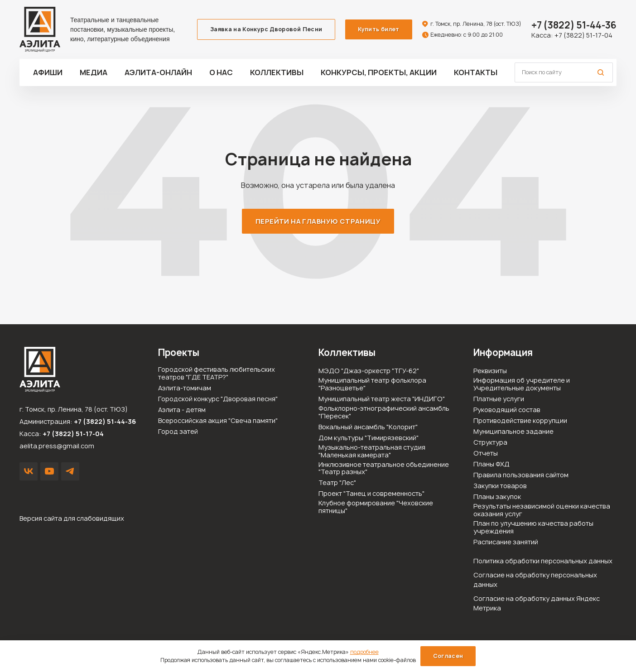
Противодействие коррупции (520, 421)
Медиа (94, 72)
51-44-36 (574, 25)
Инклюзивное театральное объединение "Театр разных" (384, 469)
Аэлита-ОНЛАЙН (158, 72)
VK (29, 471)
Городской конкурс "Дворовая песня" (218, 399)
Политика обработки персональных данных (543, 561)
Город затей (178, 432)
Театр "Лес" (337, 483)
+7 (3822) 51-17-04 (583, 35)
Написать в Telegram (70, 471)
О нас (221, 72)
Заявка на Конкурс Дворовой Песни (266, 29)
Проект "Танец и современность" (371, 494)
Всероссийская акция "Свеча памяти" (218, 421)
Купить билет (378, 29)
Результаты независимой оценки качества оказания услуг (542, 510)
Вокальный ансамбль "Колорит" (368, 427)
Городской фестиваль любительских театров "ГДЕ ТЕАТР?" (217, 374)
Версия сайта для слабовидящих (72, 518)
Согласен (448, 656)
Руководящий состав (507, 410)
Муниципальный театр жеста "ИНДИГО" (382, 399)
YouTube (49, 471)
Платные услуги (499, 399)
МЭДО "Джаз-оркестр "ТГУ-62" (369, 371)
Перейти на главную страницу (318, 221)
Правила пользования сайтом (521, 475)
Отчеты (486, 454)
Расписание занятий (506, 542)
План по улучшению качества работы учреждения (533, 528)
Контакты (476, 72)
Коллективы (277, 72)
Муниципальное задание (513, 432)
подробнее (364, 652)
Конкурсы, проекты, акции (379, 72)
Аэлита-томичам (185, 388)
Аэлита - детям (182, 410)
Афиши (48, 72)
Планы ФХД (491, 464)
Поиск (601, 72)
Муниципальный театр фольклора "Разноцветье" (372, 384)
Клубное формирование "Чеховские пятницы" (376, 507)
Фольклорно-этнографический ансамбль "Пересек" (384, 413)
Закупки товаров (500, 486)
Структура (490, 443)
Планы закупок (497, 497)
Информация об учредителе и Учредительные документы (522, 384)
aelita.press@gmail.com (57, 446)
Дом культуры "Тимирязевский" (369, 438)
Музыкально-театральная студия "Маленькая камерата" (372, 451)
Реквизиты (490, 371)
